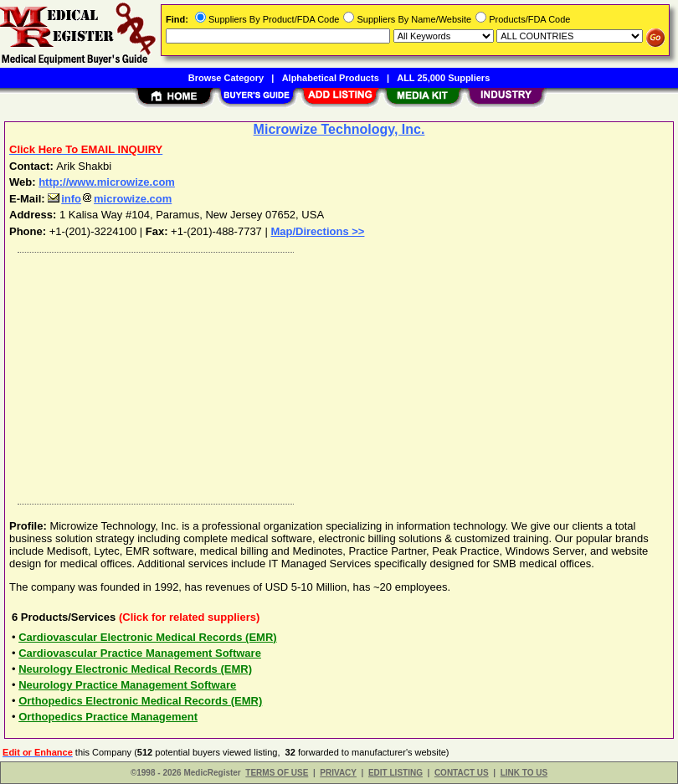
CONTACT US (462, 773)
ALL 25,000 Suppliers (443, 78)
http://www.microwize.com (107, 182)
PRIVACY (338, 773)
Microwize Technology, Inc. (339, 129)
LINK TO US (524, 773)
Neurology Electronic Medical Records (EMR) (135, 669)
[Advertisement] (336, 374)
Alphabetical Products (331, 78)
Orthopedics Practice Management (108, 717)
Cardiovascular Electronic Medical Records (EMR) (147, 637)
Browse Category (226, 78)
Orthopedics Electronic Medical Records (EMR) (140, 701)
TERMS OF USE (277, 773)
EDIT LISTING (395, 773)
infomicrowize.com (110, 199)
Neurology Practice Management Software (127, 685)
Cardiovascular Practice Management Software (140, 653)
